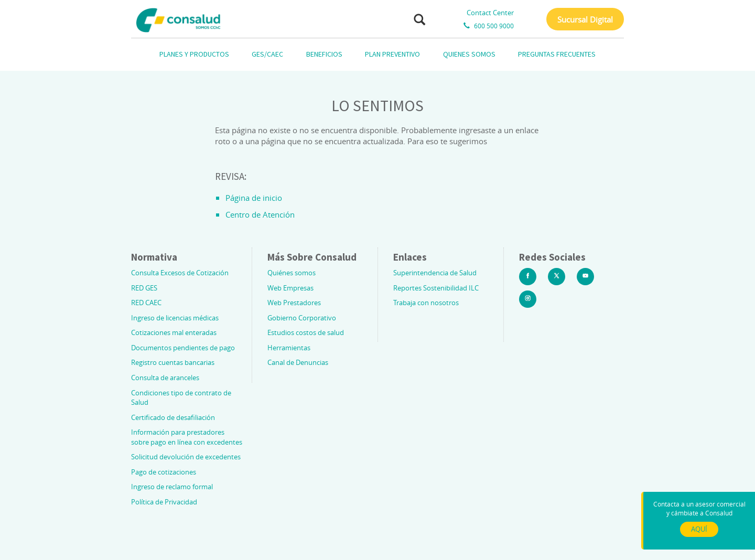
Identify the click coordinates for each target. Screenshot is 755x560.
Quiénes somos (292, 273)
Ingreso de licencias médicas (175, 318)
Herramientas (289, 348)
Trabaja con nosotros (426, 303)
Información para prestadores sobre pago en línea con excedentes (187, 437)
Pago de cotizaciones (164, 472)
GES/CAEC (267, 54)
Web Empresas (290, 288)
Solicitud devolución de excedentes (186, 457)
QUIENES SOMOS (469, 54)
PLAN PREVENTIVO (392, 54)
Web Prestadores (294, 303)
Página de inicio (254, 198)
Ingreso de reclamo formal (172, 487)
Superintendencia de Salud (435, 273)
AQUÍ (699, 529)
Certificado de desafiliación (173, 417)
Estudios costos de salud (306, 332)
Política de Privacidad (164, 502)
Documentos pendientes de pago (183, 348)
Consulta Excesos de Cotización (180, 273)
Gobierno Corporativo (302, 318)
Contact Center (490, 13)
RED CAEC (146, 303)
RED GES (144, 288)
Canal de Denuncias (298, 362)
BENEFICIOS (324, 54)
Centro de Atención (260, 214)
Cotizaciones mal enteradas (174, 332)
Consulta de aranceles (165, 378)
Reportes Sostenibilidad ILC (436, 288)
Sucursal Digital (585, 19)
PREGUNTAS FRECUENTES (557, 54)
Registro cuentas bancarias (173, 362)
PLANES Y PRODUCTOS (194, 54)
